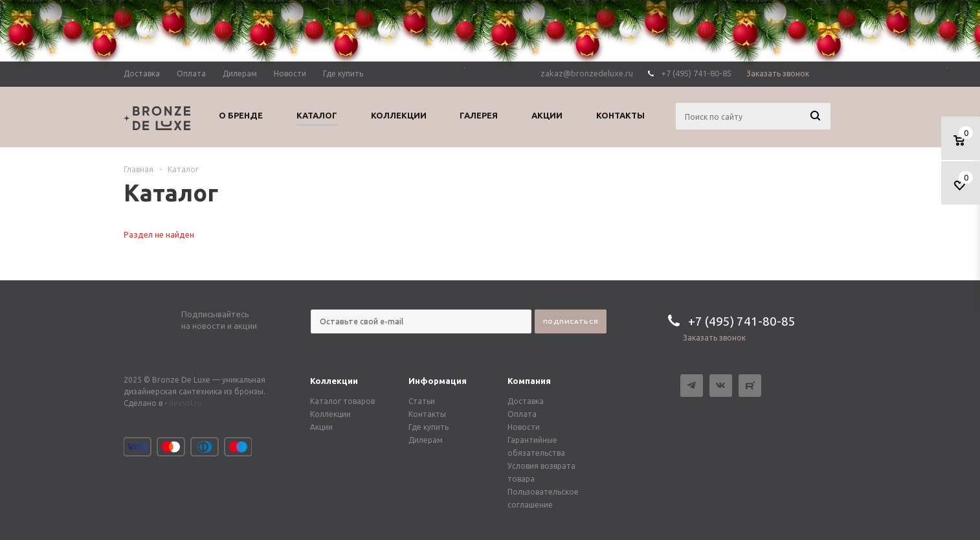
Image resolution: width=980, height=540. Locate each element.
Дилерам (426, 440)
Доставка (526, 401)
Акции (321, 427)
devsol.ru (185, 403)
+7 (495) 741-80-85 (742, 321)
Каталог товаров (342, 401)
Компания (529, 381)
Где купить (429, 427)
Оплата (522, 414)
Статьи (422, 401)
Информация (438, 381)
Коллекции (334, 381)
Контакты (427, 414)
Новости (524, 427)
